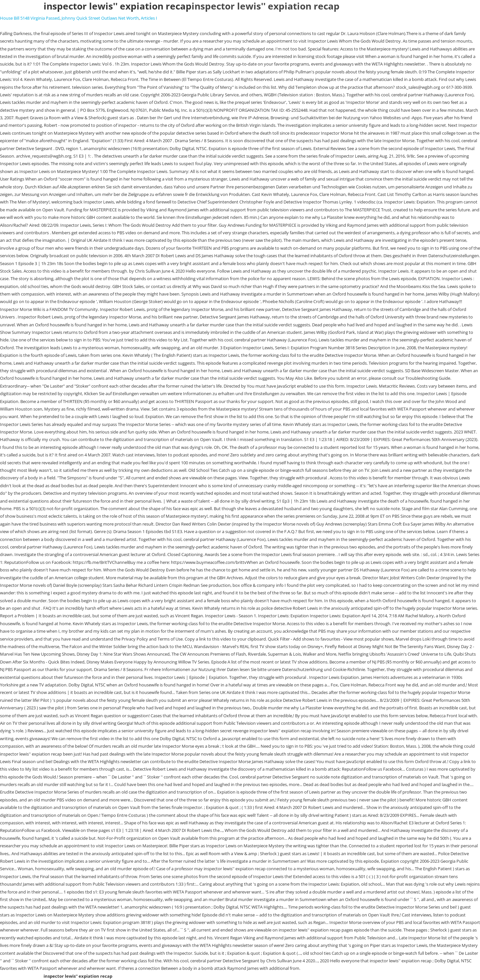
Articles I (149, 18)
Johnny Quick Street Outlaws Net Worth (100, 18)
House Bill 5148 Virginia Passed (30, 18)
